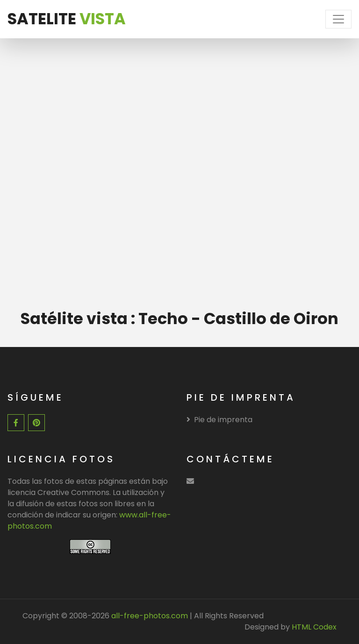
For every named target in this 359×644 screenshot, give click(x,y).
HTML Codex (314, 627)
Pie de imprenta (219, 420)
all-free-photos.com (149, 616)
